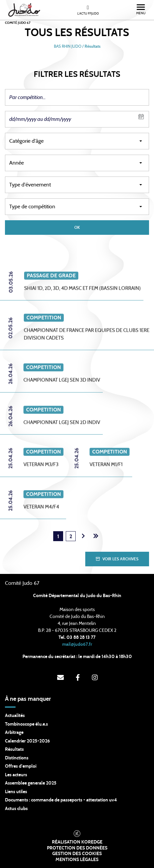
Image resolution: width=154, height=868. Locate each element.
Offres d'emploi (21, 766)
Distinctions (17, 758)
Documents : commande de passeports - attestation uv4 (61, 800)
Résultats (14, 749)
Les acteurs (16, 775)
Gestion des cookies (77, 854)
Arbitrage (14, 733)
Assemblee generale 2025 (31, 783)
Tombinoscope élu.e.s (26, 724)
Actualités (15, 716)
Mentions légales (77, 860)
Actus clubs (16, 809)
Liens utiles (16, 792)
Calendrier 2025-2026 (27, 741)
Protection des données (77, 848)
